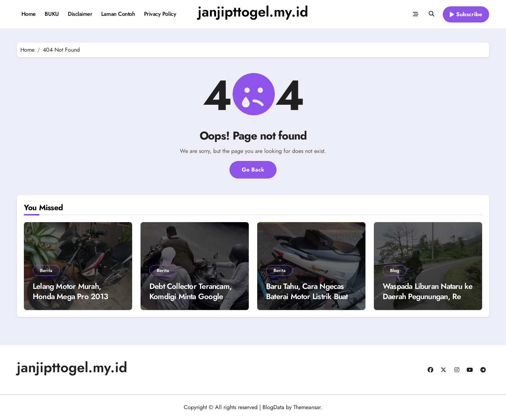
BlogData (273, 407)
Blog (395, 270)
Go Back (253, 170)
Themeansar (307, 407)
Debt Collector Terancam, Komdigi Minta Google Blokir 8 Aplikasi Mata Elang (190, 301)
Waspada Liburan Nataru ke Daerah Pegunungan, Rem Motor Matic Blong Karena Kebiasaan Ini (427, 301)
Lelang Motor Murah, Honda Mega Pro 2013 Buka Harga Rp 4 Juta (70, 296)
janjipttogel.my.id (253, 12)
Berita (46, 270)
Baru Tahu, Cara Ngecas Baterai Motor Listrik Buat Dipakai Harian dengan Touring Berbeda (307, 301)
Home (29, 14)
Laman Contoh (118, 14)
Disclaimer (80, 14)
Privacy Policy (160, 14)
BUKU (52, 14)
